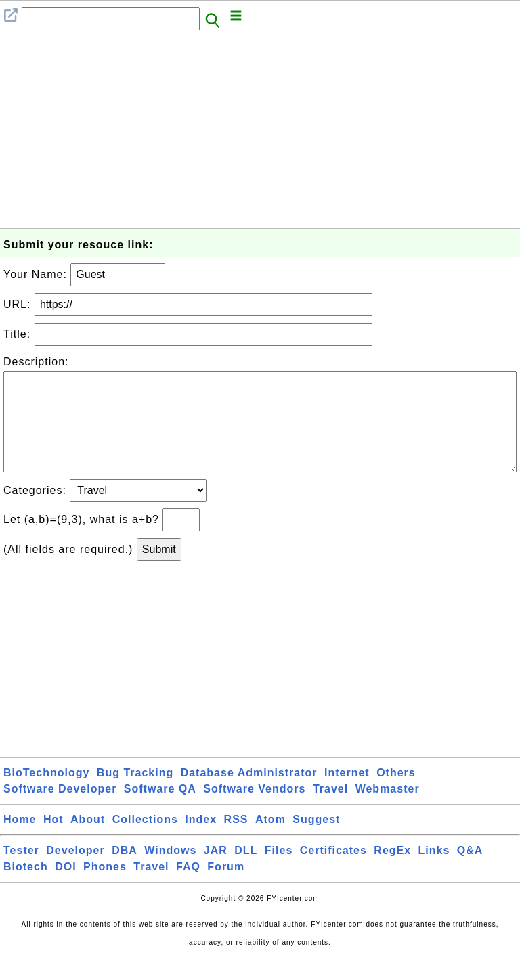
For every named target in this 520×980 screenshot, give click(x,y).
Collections (145, 841)
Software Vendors (254, 810)
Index (201, 841)
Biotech (26, 888)
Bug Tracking (135, 794)
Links (434, 872)
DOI (65, 888)
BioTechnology (46, 794)
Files (279, 872)
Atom (270, 841)
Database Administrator (249, 794)
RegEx (392, 872)
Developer (75, 872)
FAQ (188, 888)
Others (396, 794)
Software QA (160, 810)
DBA (125, 872)
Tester (21, 872)
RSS (236, 841)
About (88, 841)
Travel (330, 810)
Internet (347, 794)
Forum (226, 888)
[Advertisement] (260, 133)
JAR (216, 872)
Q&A (470, 872)
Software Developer (60, 810)
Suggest (316, 841)
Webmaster (388, 810)
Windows (170, 872)
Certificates (333, 872)
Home (20, 841)
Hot (53, 841)
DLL (246, 872)
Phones (105, 888)
